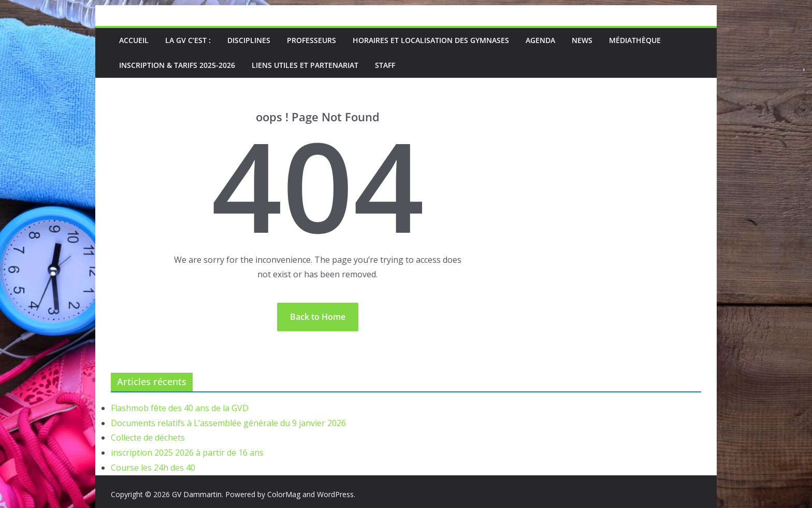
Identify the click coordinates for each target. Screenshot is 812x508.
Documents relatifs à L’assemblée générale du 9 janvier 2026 (228, 423)
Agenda (540, 40)
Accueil (134, 40)
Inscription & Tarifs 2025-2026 (177, 65)
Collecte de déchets (148, 438)
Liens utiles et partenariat (305, 65)
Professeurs (311, 40)
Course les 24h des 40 (153, 468)
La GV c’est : (188, 40)
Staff (385, 65)
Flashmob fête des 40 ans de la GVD (180, 408)
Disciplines (249, 40)
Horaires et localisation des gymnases (431, 40)
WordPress (335, 494)
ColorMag (284, 494)
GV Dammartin (197, 494)
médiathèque (635, 40)
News (582, 40)
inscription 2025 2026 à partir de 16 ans (187, 453)
